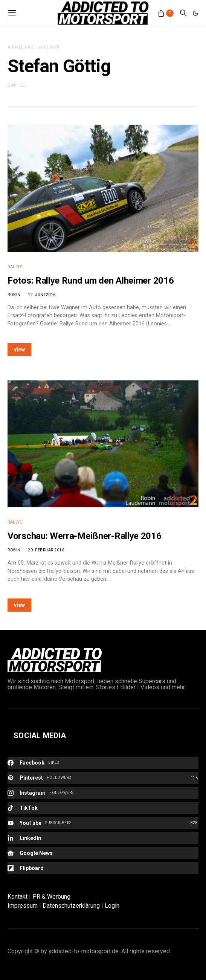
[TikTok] (103, 808)
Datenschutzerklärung (71, 906)
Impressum (23, 906)
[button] (195, 13)
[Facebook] (103, 763)
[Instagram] (103, 793)
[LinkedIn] (103, 838)
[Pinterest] (103, 778)
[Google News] (103, 853)
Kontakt (18, 897)
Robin (14, 295)
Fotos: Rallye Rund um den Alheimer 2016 (91, 281)
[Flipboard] (103, 868)
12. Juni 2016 (42, 295)
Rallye (15, 267)
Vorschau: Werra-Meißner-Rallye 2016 (85, 536)
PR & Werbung (51, 897)
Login (112, 906)
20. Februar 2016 (46, 550)
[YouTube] (103, 823)
